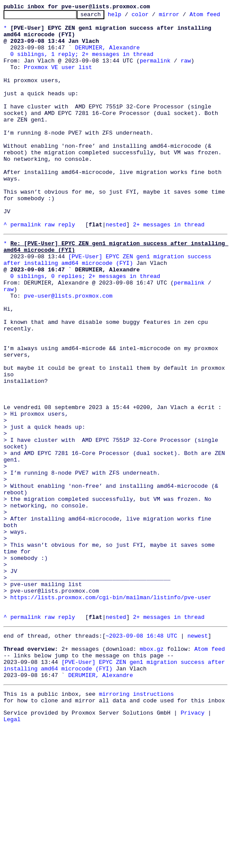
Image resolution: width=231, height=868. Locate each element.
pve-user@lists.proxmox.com (68, 358)
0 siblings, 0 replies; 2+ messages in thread (85, 335)
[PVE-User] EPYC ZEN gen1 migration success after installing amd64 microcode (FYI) (109, 315)
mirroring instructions (136, 831)
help (128, 17)
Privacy (193, 853)
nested (116, 275)
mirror (183, 17)
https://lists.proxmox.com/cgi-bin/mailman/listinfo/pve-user (111, 720)
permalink (155, 79)
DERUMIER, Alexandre (107, 63)
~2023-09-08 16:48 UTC (141, 764)
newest (198, 764)
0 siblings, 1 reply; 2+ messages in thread (82, 71)
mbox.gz (152, 780)
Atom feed (210, 780)
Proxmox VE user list (58, 87)
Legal (12, 861)
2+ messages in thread (169, 275)
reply (67, 275)
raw (186, 79)
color (153, 17)
